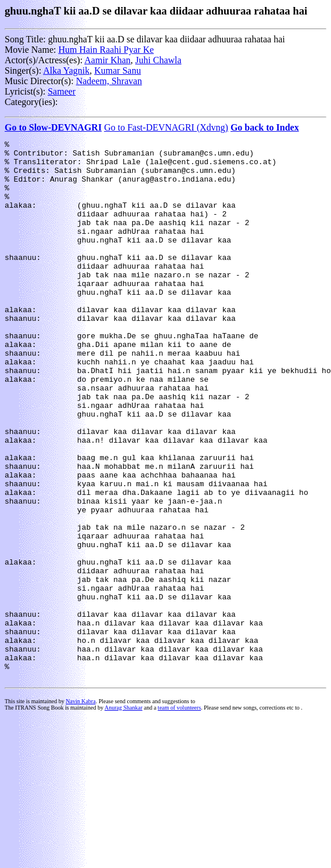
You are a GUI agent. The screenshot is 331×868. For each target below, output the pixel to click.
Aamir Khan (107, 60)
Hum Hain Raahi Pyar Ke (106, 50)
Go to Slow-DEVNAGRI (53, 127)
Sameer (62, 91)
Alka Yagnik (66, 70)
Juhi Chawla (159, 60)
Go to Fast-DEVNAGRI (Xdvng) (166, 127)
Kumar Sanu (117, 70)
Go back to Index (265, 127)
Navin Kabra (80, 809)
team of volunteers (179, 815)
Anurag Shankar (123, 815)
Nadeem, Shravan (109, 81)
